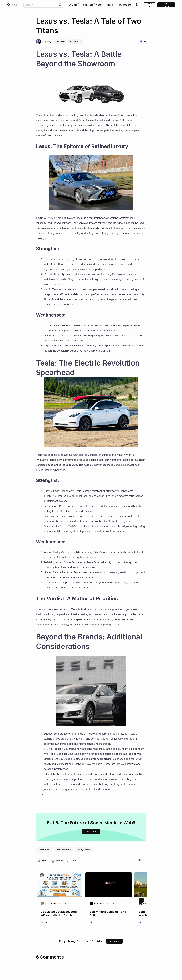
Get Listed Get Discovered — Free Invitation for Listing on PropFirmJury (59, 914)
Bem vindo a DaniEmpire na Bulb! (108, 914)
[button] (99, 5)
